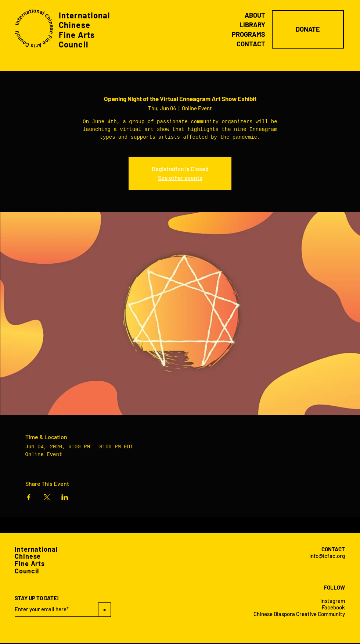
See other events (180, 177)
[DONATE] (308, 29)
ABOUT (255, 15)
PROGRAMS (249, 34)
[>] (105, 610)
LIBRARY (252, 25)
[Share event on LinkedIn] (65, 497)
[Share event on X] (47, 497)
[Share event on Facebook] (29, 497)
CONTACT (251, 44)
